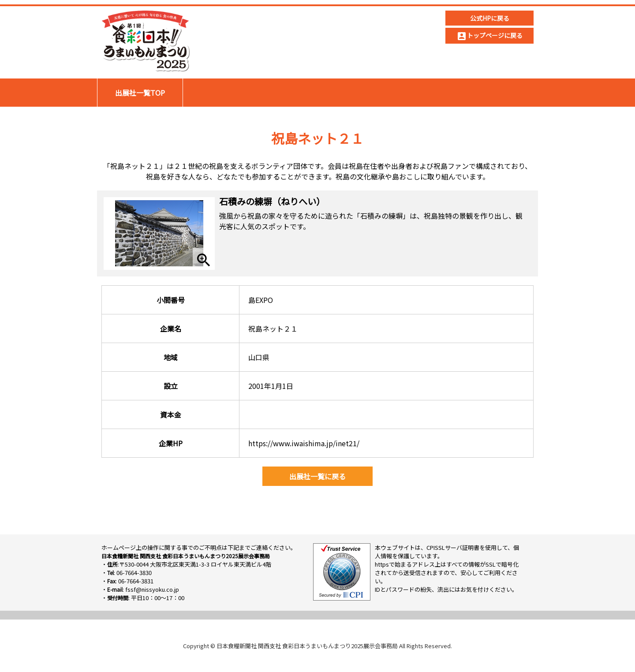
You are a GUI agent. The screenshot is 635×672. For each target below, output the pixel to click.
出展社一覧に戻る (317, 476)
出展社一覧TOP (140, 93)
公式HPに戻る (490, 18)
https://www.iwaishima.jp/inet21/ (304, 443)
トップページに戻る (489, 36)
